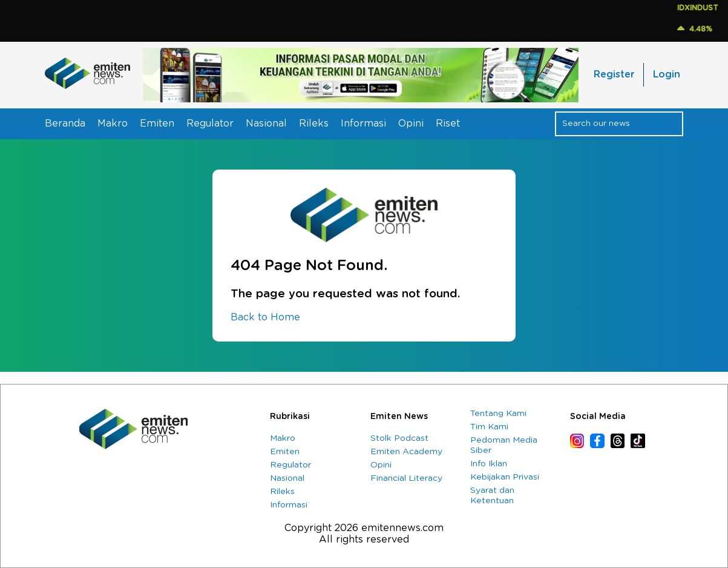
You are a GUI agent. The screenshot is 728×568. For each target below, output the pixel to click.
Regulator (210, 124)
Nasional (266, 124)
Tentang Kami (498, 414)
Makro (113, 124)
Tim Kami (489, 427)
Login (667, 74)
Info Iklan (489, 464)
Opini (411, 124)
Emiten (157, 124)
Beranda (65, 124)
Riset (448, 124)
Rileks (314, 124)
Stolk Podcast (399, 438)
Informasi (363, 124)
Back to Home (265, 317)
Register (614, 74)
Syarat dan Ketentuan (492, 496)
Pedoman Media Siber (504, 445)
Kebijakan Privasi (505, 477)
